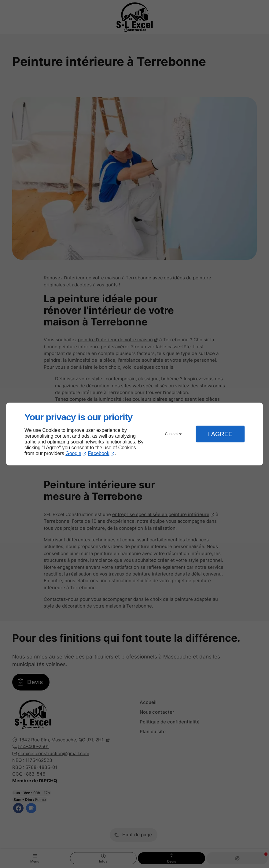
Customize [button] (174, 434)
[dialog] (134, 434)
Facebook (99, 453)
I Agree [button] (220, 434)
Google (73, 453)
